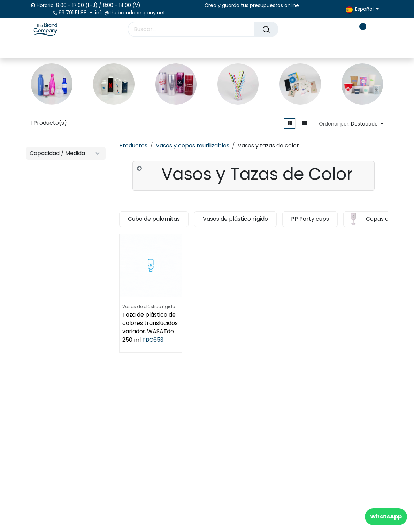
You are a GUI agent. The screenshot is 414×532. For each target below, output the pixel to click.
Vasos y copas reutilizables (193, 146)
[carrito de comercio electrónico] (338, 29)
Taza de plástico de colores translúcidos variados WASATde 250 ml (150, 327)
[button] (352, 124)
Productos (133, 146)
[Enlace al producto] (52, 84)
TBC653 (153, 340)
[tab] (254, 176)
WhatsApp (386, 516)
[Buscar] (266, 29)
